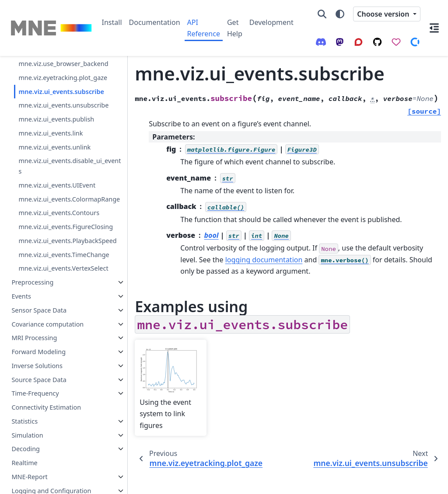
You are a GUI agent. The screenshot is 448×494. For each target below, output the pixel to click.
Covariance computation (47, 430)
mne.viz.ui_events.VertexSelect (61, 369)
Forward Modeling (38, 457)
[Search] (322, 14)
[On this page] (434, 28)
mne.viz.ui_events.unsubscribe (62, 154)
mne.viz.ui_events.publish (56, 173)
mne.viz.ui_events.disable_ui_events (61, 220)
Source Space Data (39, 485)
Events (21, 402)
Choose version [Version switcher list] (384, 14)
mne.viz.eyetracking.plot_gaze (61, 116)
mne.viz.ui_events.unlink (54, 201)
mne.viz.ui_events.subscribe (61, 135)
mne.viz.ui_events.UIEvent (57, 239)
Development (271, 22)
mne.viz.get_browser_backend (61, 67)
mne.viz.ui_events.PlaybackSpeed (62, 321)
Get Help (235, 28)
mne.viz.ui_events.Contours (59, 277)
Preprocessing (32, 388)
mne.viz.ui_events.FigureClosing (62, 296)
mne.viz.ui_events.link (51, 187)
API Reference (204, 28)
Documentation (155, 22)
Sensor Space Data (39, 416)
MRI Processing (34, 444)
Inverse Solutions (37, 471)
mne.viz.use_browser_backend (61, 92)
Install (112, 22)
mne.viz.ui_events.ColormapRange (62, 258)
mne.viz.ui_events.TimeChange (62, 345)
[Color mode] (340, 14)
